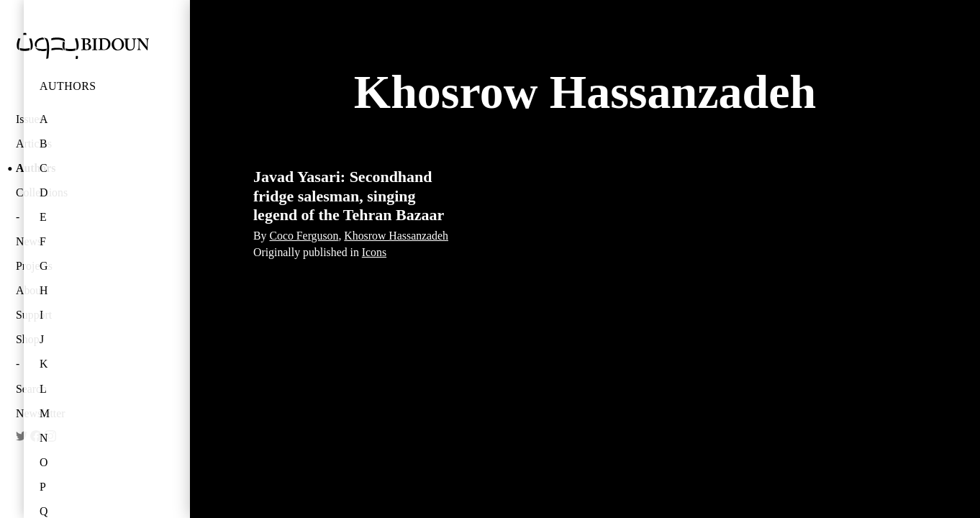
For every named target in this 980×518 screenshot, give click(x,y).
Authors (68, 86)
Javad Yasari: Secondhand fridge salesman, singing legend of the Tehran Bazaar (349, 196)
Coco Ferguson (304, 236)
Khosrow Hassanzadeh (396, 236)
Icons (374, 252)
